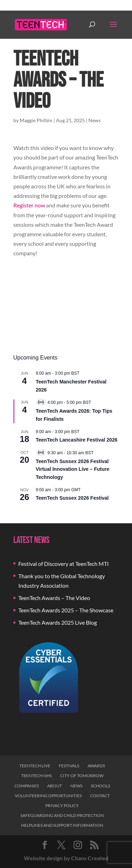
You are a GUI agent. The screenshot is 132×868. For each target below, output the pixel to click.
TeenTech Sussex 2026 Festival (72, 498)
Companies (27, 786)
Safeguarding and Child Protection (62, 815)
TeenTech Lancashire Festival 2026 (77, 440)
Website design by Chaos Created (66, 858)
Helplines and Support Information (62, 825)
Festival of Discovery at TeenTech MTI (64, 564)
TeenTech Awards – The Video (54, 598)
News (95, 120)
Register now (29, 205)
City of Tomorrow (82, 776)
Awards (96, 766)
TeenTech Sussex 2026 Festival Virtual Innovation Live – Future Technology (73, 469)
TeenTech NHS (36, 776)
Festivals (69, 766)
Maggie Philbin (36, 120)
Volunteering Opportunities (48, 796)
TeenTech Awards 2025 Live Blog (58, 622)
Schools (100, 786)
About (55, 786)
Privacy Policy (62, 805)
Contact (100, 796)
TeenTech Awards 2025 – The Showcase (66, 610)
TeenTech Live (35, 766)
